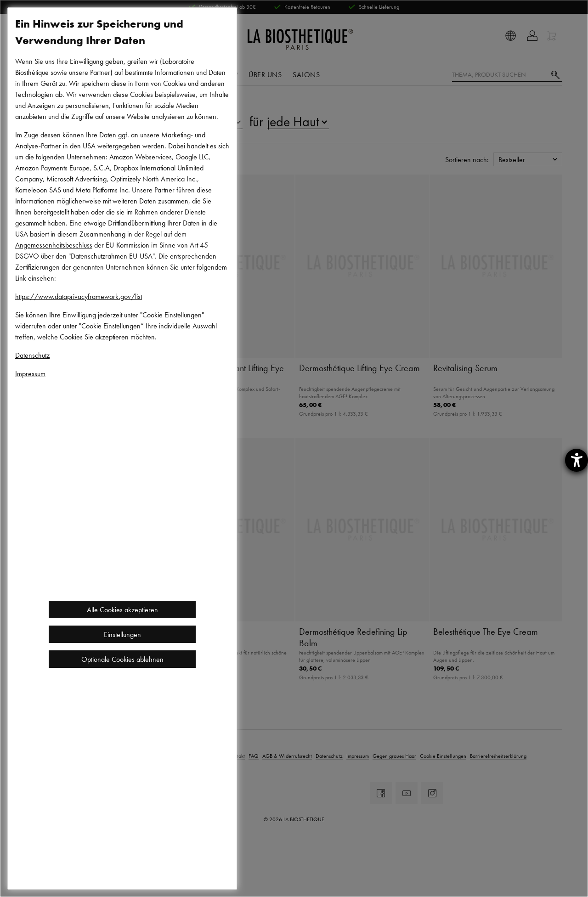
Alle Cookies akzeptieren (122, 609)
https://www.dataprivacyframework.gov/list (79, 296)
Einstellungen (122, 634)
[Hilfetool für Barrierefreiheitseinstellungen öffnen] (577, 460)
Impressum (30, 373)
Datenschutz (32, 355)
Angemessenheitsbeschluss (54, 245)
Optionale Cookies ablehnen (122, 659)
